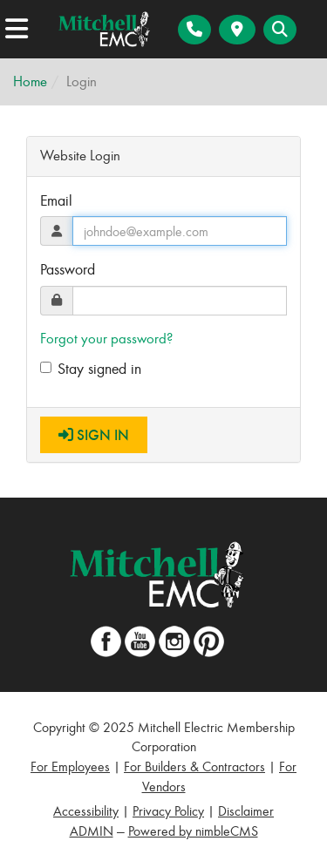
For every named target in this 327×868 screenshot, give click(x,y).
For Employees (70, 766)
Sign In (94, 434)
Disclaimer (246, 811)
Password (68, 269)
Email (56, 200)
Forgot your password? (106, 339)
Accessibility (86, 811)
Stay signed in (91, 369)
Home (30, 81)
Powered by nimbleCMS (193, 831)
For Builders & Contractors (194, 766)
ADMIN (92, 831)
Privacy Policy (168, 811)
